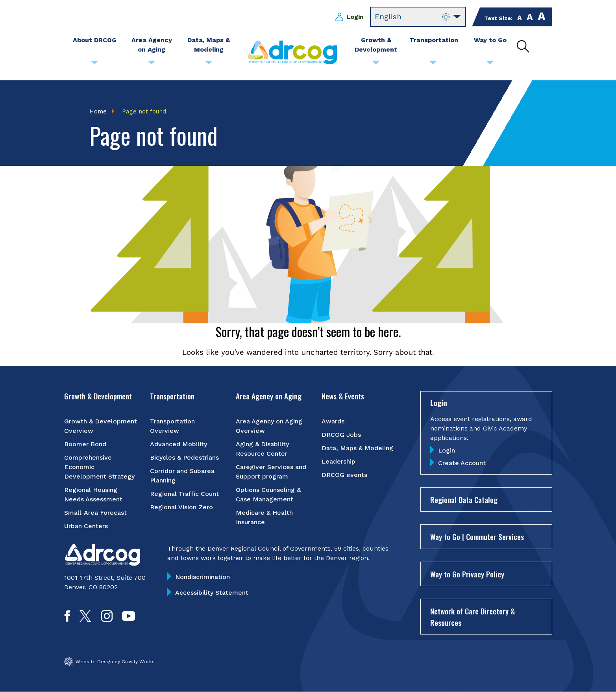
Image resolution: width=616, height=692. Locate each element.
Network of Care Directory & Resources (473, 617)
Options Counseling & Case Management (268, 494)
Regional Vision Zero (181, 507)
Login (355, 17)
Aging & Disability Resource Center (262, 449)
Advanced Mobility (179, 444)
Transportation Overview (172, 426)
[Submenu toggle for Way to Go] (490, 65)
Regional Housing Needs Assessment (93, 494)
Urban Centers (86, 526)
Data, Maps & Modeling (357, 448)
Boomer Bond (85, 444)
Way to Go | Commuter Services (477, 536)
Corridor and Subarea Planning (182, 476)
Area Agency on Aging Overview (269, 426)
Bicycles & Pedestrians (184, 457)
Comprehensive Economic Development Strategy (99, 467)
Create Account (462, 463)
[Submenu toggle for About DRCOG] (94, 65)
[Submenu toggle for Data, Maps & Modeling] (209, 65)
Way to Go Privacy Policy (467, 574)
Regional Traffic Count (184, 494)
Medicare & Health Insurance (264, 517)
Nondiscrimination (203, 577)
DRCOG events (344, 475)
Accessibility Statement (212, 593)
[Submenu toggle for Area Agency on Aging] (152, 65)
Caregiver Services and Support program (271, 472)
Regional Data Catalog (464, 499)
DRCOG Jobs (341, 435)
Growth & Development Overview (101, 426)
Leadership (339, 461)
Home (98, 111)
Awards (333, 421)
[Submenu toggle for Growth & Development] (376, 65)
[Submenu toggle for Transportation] (433, 65)
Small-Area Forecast (95, 513)
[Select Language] (418, 17)
